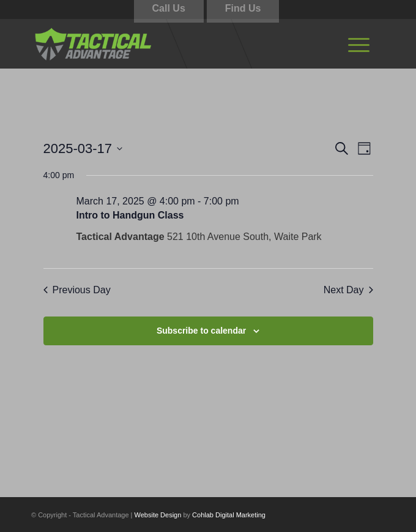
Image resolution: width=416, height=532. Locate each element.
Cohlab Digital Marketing (229, 515)
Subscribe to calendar (201, 331)
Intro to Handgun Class (130, 215)
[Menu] (359, 43)
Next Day (348, 290)
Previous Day (77, 290)
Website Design (158, 515)
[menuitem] (359, 43)
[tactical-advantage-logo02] (173, 43)
